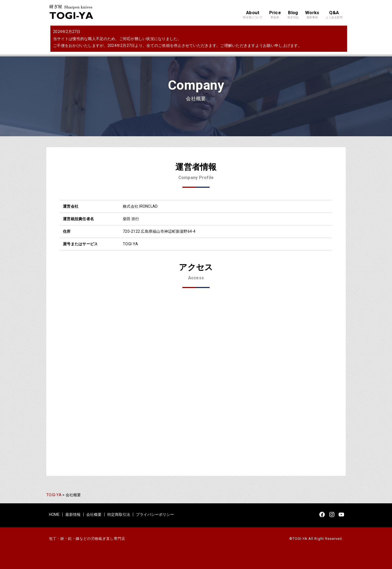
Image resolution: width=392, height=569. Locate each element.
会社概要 (94, 514)
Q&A (334, 15)
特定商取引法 (119, 514)
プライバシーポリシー (155, 514)
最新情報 (73, 514)
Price (275, 15)
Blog (293, 15)
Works (312, 15)
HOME (54, 514)
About (253, 15)
